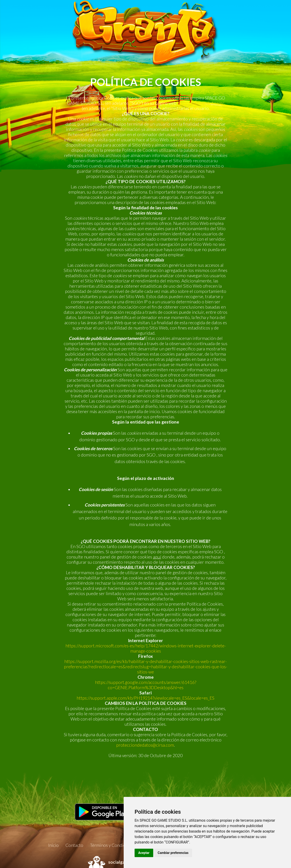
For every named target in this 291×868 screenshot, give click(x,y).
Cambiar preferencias (173, 853)
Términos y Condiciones (113, 845)
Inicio (53, 845)
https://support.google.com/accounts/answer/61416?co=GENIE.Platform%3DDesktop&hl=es (146, 685)
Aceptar (144, 853)
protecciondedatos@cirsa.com (145, 745)
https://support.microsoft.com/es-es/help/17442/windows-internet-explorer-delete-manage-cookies (146, 648)
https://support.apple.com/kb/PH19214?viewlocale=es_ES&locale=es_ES (145, 698)
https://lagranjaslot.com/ (201, 103)
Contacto (74, 845)
